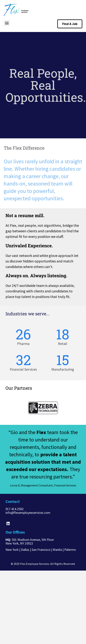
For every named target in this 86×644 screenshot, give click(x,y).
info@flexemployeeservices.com (28, 513)
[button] (7, 23)
